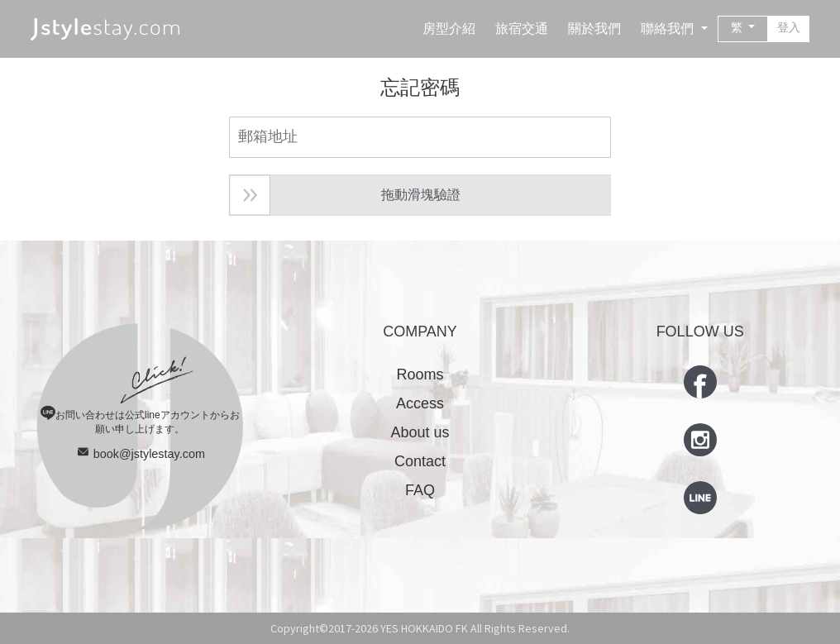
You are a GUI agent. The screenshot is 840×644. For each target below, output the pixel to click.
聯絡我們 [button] (669, 29)
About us (420, 432)
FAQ (420, 490)
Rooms (420, 374)
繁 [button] (738, 27)
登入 (789, 27)
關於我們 (594, 29)
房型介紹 (449, 29)
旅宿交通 (522, 29)
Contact (420, 461)
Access (420, 403)
